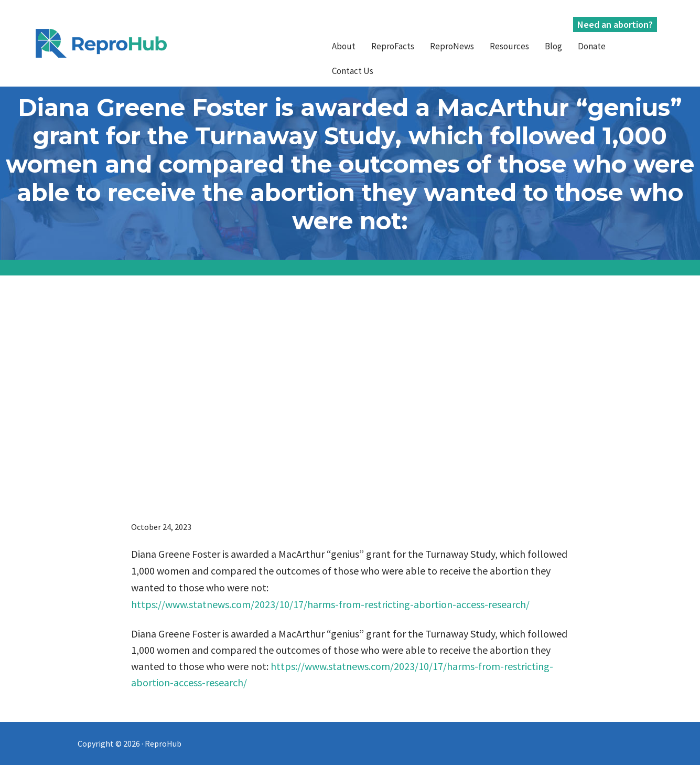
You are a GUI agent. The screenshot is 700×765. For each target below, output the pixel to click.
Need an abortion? (615, 24)
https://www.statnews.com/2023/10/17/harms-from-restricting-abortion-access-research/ (330, 604)
